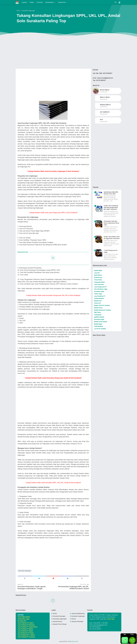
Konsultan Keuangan (59, 616)
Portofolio (40, 2)
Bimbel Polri (62, 2)
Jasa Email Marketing (78, 614)
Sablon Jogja (111, 619)
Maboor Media (75, 641)
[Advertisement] (68, 53)
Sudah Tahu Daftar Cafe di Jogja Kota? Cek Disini (112, 238)
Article (55, 614)
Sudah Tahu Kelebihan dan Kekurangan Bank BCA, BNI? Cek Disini (111, 207)
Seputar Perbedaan (77, 621)
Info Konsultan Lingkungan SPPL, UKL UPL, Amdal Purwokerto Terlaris (74, 588)
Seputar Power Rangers (60, 624)
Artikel (32, 2)
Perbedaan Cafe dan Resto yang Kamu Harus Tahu (111, 223)
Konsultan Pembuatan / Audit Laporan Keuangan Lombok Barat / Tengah (32, 588)
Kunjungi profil (104, 92)
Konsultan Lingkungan (25, 571)
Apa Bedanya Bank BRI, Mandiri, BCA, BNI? (111, 193)
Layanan (24, 2)
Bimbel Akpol (49, 2)
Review (74, 619)
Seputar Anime (58, 621)
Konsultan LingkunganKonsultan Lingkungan (60, 619)
